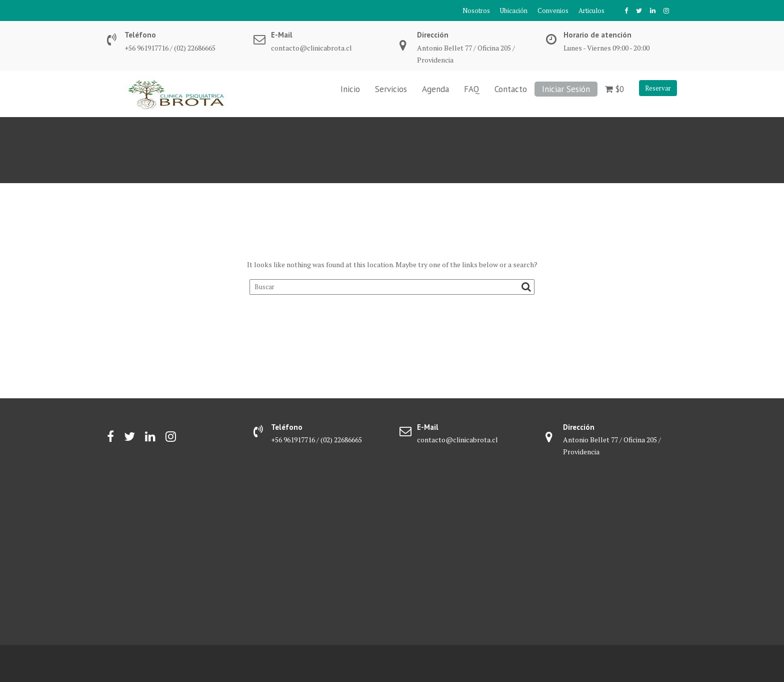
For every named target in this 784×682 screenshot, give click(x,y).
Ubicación (514, 11)
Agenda (435, 89)
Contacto (511, 89)
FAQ (472, 89)
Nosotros (476, 11)
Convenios (553, 11)
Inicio (350, 89)
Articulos (591, 11)
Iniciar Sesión (566, 89)
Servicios (391, 89)
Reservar (658, 88)
